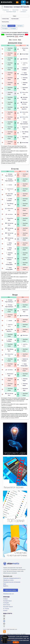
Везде (20, 40)
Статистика (5, 19)
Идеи (5, 584)
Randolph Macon (7, 601)
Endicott (5, 610)
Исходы (4, 26)
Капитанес (24, 59)
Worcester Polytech (8, 607)
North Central (7, 605)
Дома (10, 40)
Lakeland (9, 185)
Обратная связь (11, 590)
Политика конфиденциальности (12, 578)
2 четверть (20, 26)
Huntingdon (6, 603)
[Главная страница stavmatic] (7, 2)
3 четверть (5, 29)
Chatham (5, 599)
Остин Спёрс (24, 54)
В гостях (15, 40)
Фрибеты (6, 586)
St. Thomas (6, 609)
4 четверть (13, 29)
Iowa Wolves (9, 214)
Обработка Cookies (8, 580)
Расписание (15, 19)
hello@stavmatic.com (9, 594)
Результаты (5, 22)
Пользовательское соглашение (12, 582)
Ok (16, 642)
